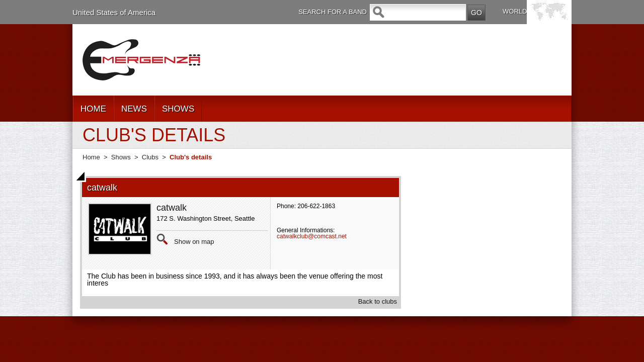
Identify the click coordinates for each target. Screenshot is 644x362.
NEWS (134, 109)
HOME (93, 109)
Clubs (150, 157)
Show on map (194, 242)
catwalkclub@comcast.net (312, 236)
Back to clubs (378, 301)
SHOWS (178, 109)
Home (91, 157)
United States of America (114, 12)
